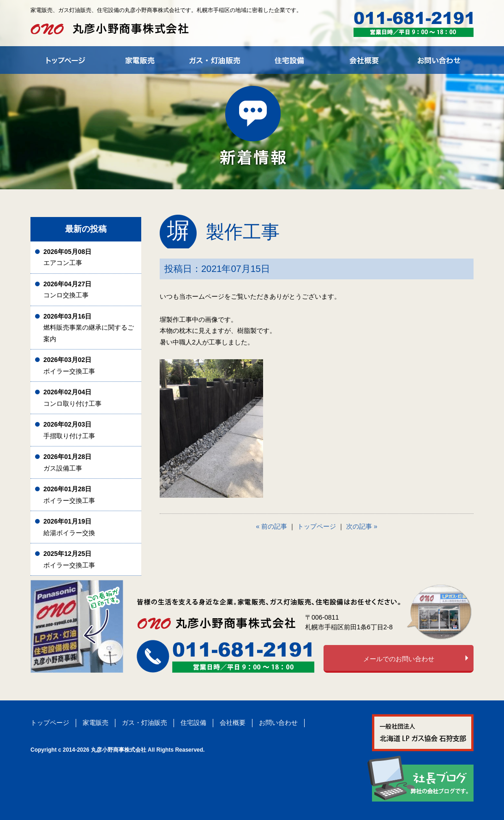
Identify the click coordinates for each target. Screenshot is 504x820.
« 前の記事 (272, 526)
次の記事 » (362, 526)
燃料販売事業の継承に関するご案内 (89, 328)
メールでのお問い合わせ (399, 659)
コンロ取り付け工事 (72, 398)
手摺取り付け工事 (69, 430)
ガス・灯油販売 (144, 723)
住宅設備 (193, 723)
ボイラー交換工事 (69, 365)
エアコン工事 (67, 257)
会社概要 (233, 723)
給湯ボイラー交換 (69, 527)
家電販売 (96, 723)
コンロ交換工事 (67, 290)
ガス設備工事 (67, 462)
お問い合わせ (278, 723)
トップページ (317, 526)
